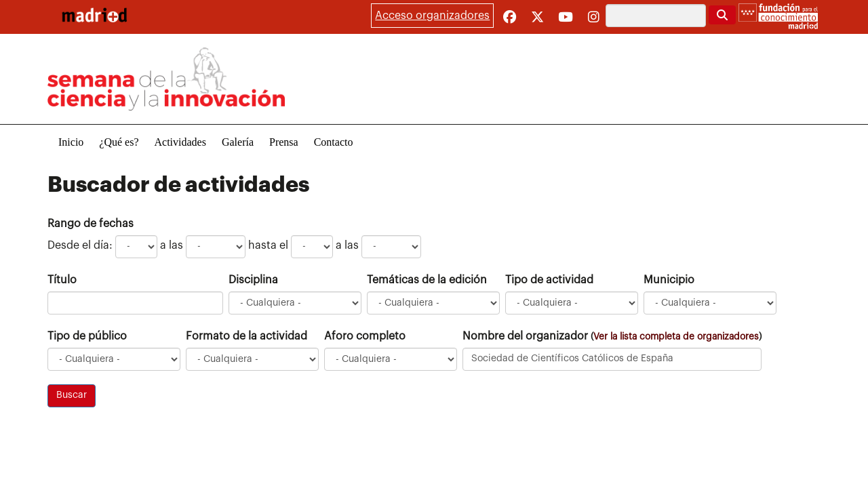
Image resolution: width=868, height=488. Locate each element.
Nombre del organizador (612, 336)
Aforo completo (365, 336)
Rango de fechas (91, 224)
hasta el (268, 245)
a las (172, 245)
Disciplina (253, 280)
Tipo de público (87, 336)
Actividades (180, 142)
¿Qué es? (119, 142)
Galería (238, 142)
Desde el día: (80, 245)
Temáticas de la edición (427, 280)
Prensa (284, 142)
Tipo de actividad (549, 280)
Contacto (334, 142)
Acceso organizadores (432, 16)
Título (62, 280)
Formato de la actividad (246, 336)
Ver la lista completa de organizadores (676, 337)
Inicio (71, 142)
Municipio (669, 280)
